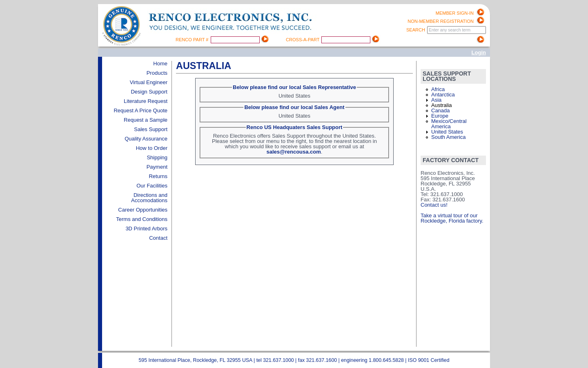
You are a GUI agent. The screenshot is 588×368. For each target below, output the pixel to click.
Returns (158, 176)
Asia (436, 100)
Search (416, 30)
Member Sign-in (455, 13)
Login (479, 52)
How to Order (152, 148)
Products (157, 73)
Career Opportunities (143, 210)
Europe (440, 116)
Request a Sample (146, 120)
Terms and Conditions (142, 219)
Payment (157, 167)
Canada (441, 110)
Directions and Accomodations (149, 198)
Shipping (157, 157)
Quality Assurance (146, 139)
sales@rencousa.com (294, 152)
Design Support (149, 92)
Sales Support (151, 129)
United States (447, 132)
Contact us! (434, 205)
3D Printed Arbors (146, 229)
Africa (438, 89)
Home (160, 64)
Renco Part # (193, 40)
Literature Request (146, 101)
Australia (442, 105)
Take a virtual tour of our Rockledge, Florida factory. (452, 218)
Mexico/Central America (449, 124)
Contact (158, 238)
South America (449, 137)
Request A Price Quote (140, 110)
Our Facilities (152, 186)
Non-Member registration (441, 21)
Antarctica (443, 95)
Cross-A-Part (303, 40)
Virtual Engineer (149, 82)
